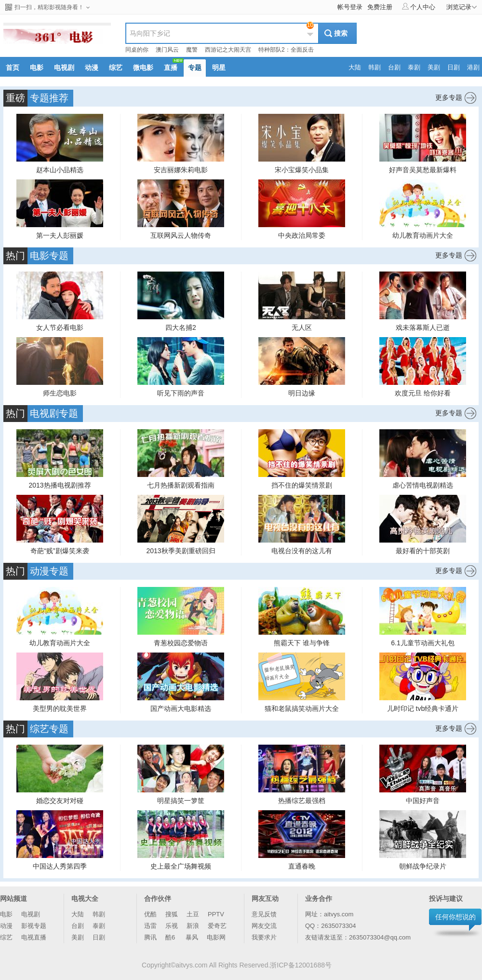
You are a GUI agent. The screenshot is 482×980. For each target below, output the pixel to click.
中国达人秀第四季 (60, 866)
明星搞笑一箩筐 (181, 801)
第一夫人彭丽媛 (60, 235)
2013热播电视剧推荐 (60, 485)
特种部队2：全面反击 (286, 50)
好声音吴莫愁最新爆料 (423, 170)
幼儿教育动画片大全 (423, 235)
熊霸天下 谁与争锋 (302, 643)
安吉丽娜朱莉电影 (181, 170)
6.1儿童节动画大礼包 (422, 643)
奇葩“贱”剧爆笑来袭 (60, 551)
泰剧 (99, 926)
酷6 (171, 937)
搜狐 (172, 914)
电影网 (216, 937)
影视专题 (34, 926)
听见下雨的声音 (181, 393)
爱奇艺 (217, 926)
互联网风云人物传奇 (181, 235)
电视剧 (31, 914)
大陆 (78, 914)
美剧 (78, 937)
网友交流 (264, 926)
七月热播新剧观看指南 (181, 485)
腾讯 (150, 937)
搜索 (341, 33)
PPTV (216, 914)
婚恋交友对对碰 (60, 801)
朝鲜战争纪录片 (423, 866)
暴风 (192, 937)
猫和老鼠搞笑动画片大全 (302, 708)
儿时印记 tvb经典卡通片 (423, 708)
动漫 (6, 926)
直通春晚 (302, 866)
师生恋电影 (60, 393)
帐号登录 (350, 7)
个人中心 (419, 7)
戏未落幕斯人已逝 (423, 327)
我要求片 (264, 937)
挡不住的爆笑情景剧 (302, 485)
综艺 (6, 937)
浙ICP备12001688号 (301, 965)
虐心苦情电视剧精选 (423, 485)
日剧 (99, 937)
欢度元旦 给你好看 (423, 393)
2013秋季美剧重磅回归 (181, 551)
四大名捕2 (181, 327)
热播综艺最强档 (302, 801)
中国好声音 (423, 801)
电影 (6, 914)
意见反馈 (264, 914)
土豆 (193, 914)
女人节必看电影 (60, 327)
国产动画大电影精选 (181, 708)
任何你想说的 (455, 917)
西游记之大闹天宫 (228, 50)
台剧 (78, 926)
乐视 (172, 926)
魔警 (192, 50)
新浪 (193, 926)
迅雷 (150, 926)
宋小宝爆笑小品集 (302, 170)
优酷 (150, 914)
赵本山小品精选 (60, 170)
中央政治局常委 (302, 235)
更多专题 (456, 98)
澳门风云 (167, 50)
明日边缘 (302, 393)
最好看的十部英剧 (423, 551)
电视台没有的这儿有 (302, 551)
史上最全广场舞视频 (181, 866)
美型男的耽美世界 (60, 708)
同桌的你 (137, 50)
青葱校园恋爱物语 (181, 643)
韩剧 (99, 914)
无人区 (302, 327)
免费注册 (380, 7)
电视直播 (34, 937)
